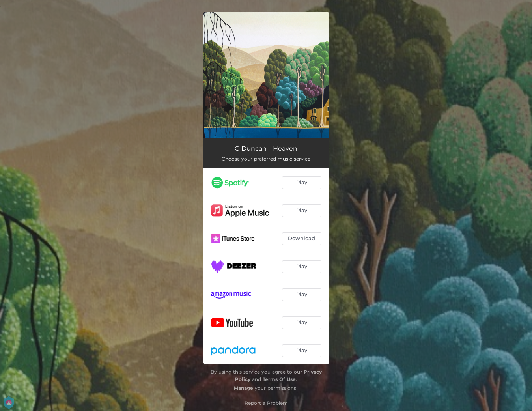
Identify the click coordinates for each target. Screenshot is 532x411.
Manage (244, 388)
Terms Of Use (279, 379)
